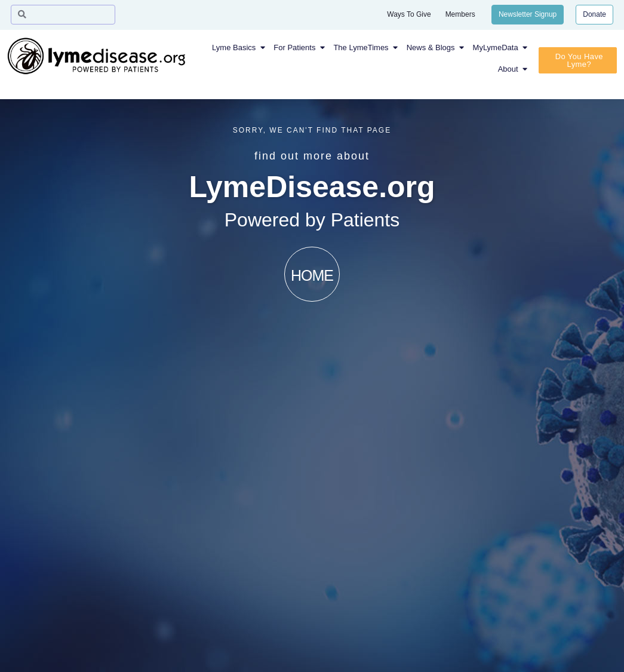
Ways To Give (409, 14)
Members (460, 14)
